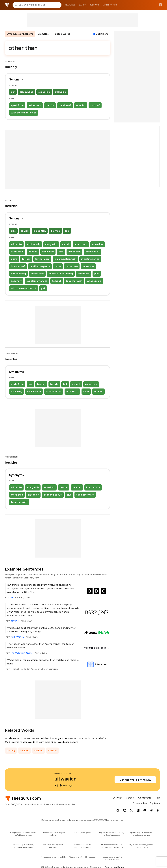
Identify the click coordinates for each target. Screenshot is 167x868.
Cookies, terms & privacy (146, 803)
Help (157, 798)
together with (74, 281)
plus (97, 274)
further (26, 259)
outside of (65, 105)
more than (72, 266)
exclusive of (93, 252)
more (58, 266)
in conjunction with (65, 259)
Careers (130, 798)
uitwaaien (65, 779)
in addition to (54, 391)
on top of (33, 495)
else (61, 252)
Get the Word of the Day (135, 780)
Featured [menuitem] (70, 5)
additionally (33, 244)
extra (14, 259)
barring (41, 384)
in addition (40, 231)
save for (81, 105)
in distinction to (90, 259)
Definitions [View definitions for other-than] (102, 34)
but (65, 384)
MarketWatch (17, 637)
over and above (53, 495)
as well (25, 231)
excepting (44, 92)
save (86, 391)
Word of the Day (63, 773)
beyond (33, 252)
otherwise (84, 274)
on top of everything (61, 274)
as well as (97, 244)
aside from (35, 105)
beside (54, 384)
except (76, 384)
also (13, 231)
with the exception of (24, 113)
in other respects (40, 266)
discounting (27, 92)
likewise (55, 231)
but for (50, 105)
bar (13, 92)
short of (95, 105)
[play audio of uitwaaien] (56, 786)
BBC (13, 597)
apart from (17, 105)
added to (16, 244)
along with (51, 244)
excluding (60, 92)
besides (24, 750)
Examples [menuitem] (43, 34)
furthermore (42, 259)
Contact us (145, 798)
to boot (57, 281)
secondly (16, 281)
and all (66, 244)
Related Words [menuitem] (62, 34)
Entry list (117, 798)
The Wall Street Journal (22, 653)
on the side (37, 274)
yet (43, 288)
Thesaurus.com (7, 5)
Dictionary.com (160, 5)
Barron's (15, 621)
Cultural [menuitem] (94, 5)
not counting (18, 274)
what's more (94, 281)
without (98, 391)
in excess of (18, 266)
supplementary (85, 495)
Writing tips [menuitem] (110, 5)
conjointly (48, 252)
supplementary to (37, 281)
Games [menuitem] (82, 5)
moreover (88, 266)
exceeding (74, 252)
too (67, 231)
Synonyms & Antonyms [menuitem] (20, 34)
